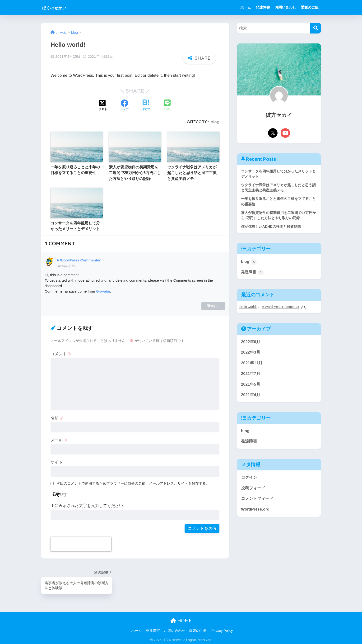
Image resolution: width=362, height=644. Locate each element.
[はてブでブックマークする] (146, 105)
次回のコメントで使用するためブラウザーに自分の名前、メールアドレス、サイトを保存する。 (133, 483)
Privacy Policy (222, 630)
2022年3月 (251, 353)
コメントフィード (257, 500)
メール (59, 439)
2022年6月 (251, 343)
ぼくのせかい (60, 7)
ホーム (246, 7)
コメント (61, 353)
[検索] (316, 28)
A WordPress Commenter (79, 259)
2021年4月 (251, 396)
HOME (181, 620)
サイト (57, 462)
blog (215, 121)
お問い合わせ (285, 7)
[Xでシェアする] (103, 105)
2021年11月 (252, 364)
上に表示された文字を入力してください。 (89, 505)
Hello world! (248, 308)
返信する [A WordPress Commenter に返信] (213, 305)
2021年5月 (251, 385)
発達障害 (263, 7)
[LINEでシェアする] (167, 105)
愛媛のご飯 (310, 7)
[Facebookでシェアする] (124, 105)
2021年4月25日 (66, 265)
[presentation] (81, 544)
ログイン (249, 478)
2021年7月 (251, 375)
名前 (57, 417)
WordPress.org (255, 510)
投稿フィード (253, 489)
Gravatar (103, 291)
